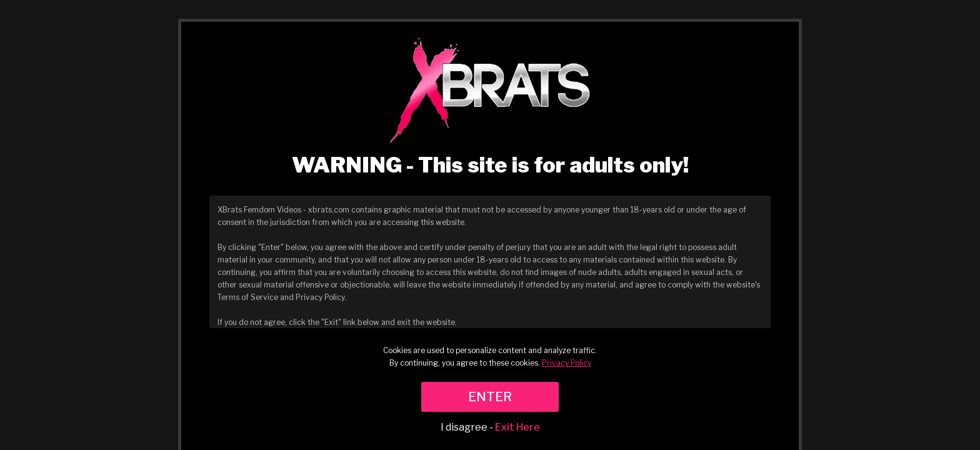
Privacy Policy (567, 363)
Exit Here (517, 427)
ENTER (490, 397)
